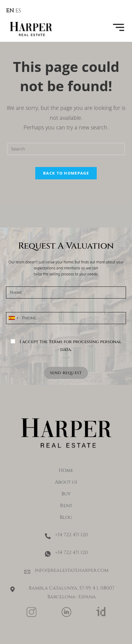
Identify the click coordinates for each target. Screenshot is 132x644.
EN (10, 11)
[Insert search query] (66, 149)
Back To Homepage (66, 173)
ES (18, 11)
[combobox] (13, 318)
